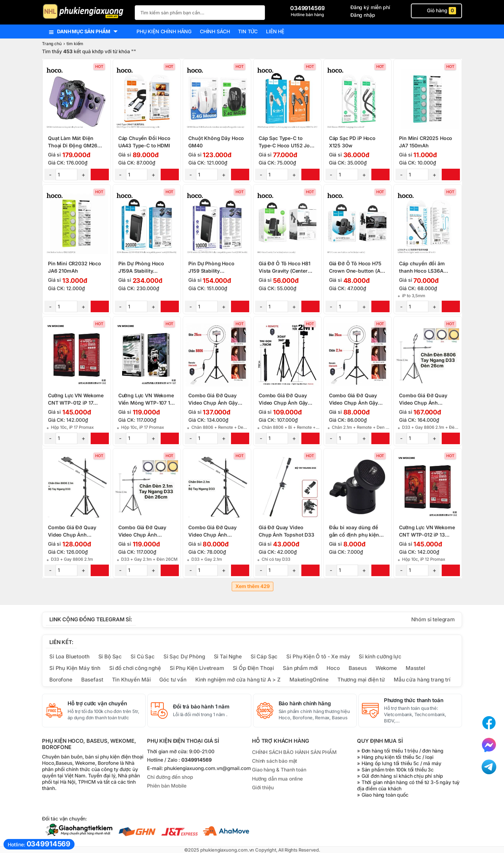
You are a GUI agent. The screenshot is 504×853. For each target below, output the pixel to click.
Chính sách (215, 31)
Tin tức (248, 31)
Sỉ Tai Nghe (228, 656)
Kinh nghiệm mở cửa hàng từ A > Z (238, 680)
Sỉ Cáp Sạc (264, 656)
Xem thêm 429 (252, 586)
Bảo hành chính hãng (305, 704)
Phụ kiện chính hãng (164, 31)
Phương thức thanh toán (414, 700)
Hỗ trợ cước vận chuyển (97, 704)
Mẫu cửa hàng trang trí (422, 680)
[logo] (85, 12)
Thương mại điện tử (361, 680)
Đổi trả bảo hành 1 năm (201, 707)
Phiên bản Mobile (167, 786)
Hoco (333, 668)
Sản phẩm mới (300, 668)
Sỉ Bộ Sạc (110, 656)
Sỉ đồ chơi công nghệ (135, 668)
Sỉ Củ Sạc (143, 656)
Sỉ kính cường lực (380, 656)
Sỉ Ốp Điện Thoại (254, 668)
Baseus (358, 668)
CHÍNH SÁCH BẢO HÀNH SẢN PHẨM (294, 752)
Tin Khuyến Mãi (131, 680)
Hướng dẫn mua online (277, 779)
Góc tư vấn (173, 680)
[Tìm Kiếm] (258, 12)
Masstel (415, 668)
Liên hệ (275, 31)
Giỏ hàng (436, 11)
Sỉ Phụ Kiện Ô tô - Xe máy (318, 656)
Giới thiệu (263, 787)
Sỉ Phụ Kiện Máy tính (75, 668)
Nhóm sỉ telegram (433, 619)
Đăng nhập (363, 15)
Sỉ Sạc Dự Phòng (184, 656)
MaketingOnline (309, 680)
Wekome (386, 668)
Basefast (92, 680)
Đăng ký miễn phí (370, 7)
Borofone (61, 680)
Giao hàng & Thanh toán (279, 770)
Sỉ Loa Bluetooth (69, 656)
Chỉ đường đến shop (170, 777)
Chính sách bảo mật (275, 761)
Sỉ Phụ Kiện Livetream (197, 668)
